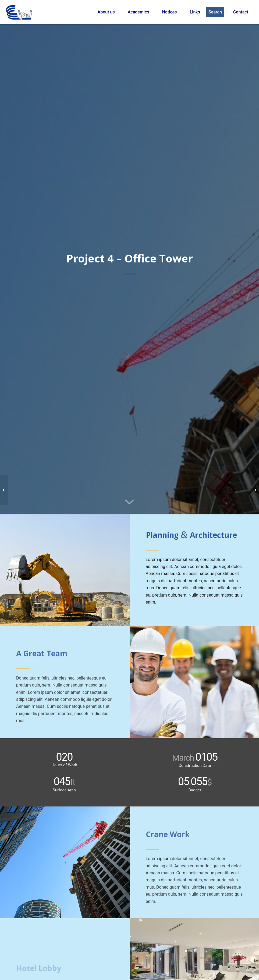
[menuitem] (106, 12)
